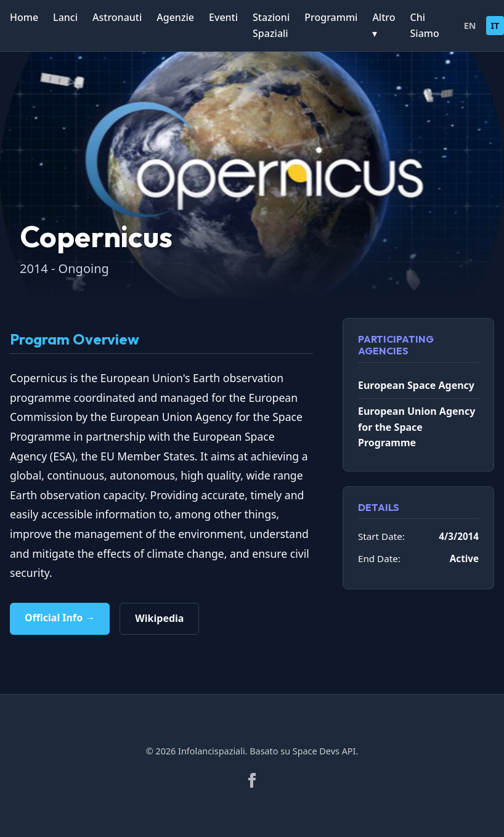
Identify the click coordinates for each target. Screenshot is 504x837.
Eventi (223, 17)
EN (470, 26)
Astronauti (117, 17)
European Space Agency (416, 385)
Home (24, 17)
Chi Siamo (425, 25)
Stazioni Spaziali (271, 25)
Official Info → (60, 618)
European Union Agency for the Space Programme (417, 427)
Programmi (331, 17)
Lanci (65, 17)
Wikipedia (159, 618)
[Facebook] (252, 780)
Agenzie (175, 17)
